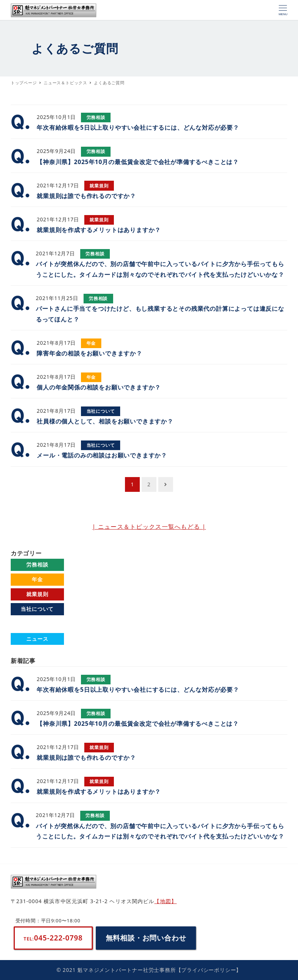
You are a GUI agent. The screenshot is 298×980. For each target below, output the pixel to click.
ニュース (37, 639)
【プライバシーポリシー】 (209, 970)
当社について (37, 609)
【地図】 (165, 901)
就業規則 (37, 594)
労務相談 (37, 564)
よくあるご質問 (37, 624)
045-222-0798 (53, 938)
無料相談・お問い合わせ (146, 938)
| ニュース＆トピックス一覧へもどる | (149, 527)
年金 (37, 579)
